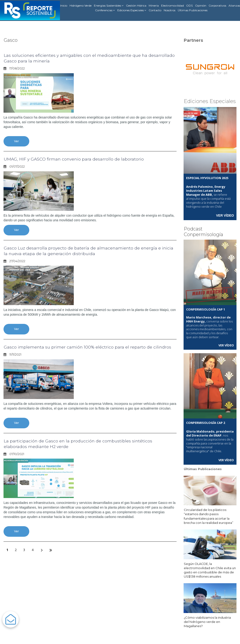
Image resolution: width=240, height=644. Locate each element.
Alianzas (234, 6)
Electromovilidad (172, 6)
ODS (189, 6)
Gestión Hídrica (136, 6)
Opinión (201, 6)
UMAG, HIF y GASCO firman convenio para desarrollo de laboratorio (80, 159)
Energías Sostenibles (109, 6)
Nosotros (170, 10)
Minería (154, 6)
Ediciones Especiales (132, 10)
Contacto (155, 10)
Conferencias (105, 10)
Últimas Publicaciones (193, 10)
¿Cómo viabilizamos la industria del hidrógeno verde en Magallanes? (207, 621)
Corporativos (217, 6)
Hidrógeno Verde (81, 6)
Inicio (64, 6)
